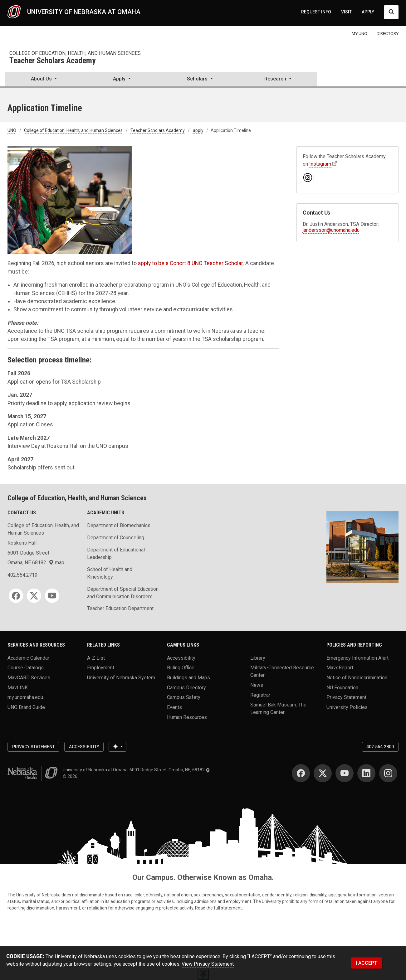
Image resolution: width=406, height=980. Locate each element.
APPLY (368, 12)
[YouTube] (52, 596)
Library (258, 658)
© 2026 (71, 776)
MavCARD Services (29, 677)
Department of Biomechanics (119, 525)
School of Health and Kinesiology (110, 573)
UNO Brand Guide (26, 707)
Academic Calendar (28, 658)
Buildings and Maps (188, 677)
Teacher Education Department (120, 608)
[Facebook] (16, 596)
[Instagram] (388, 773)
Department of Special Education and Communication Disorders (123, 593)
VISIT (346, 12)
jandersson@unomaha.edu (331, 230)
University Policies (347, 707)
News (257, 685)
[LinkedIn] (366, 773)
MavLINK (18, 687)
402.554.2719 (22, 575)
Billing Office (181, 668)
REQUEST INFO (316, 12)
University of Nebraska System (121, 677)
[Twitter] (34, 596)
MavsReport (340, 668)
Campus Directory (186, 687)
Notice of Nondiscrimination (357, 677)
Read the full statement (218, 908)
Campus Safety (184, 697)
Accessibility (181, 658)
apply (198, 130)
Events (174, 707)
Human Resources (187, 717)
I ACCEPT (367, 963)
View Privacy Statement (208, 964)
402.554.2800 (380, 747)
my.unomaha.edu (25, 697)
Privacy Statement (346, 697)
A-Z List (96, 658)
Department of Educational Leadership (116, 553)
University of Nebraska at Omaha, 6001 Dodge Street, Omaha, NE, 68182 (136, 770)
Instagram (320, 164)
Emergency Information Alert (357, 658)
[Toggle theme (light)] (117, 747)
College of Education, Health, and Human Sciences (75, 53)
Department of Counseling (116, 538)
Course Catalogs (26, 668)
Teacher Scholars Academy (52, 61)
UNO (12, 130)
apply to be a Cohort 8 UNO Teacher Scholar (190, 263)
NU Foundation (342, 687)
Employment (101, 668)
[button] (44, 80)
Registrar (260, 695)
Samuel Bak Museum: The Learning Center (278, 708)
